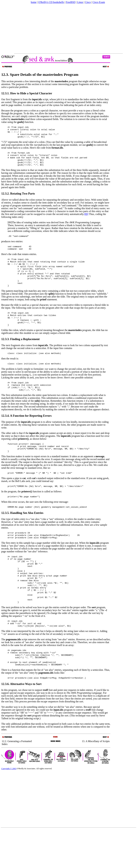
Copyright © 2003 (9, 807)
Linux (80, 2)
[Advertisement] (49, 29)
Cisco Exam (99, 2)
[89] (86, 219)
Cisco (88, 2)
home (34, 2)
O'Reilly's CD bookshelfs (51, 2)
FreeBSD (71, 2)
